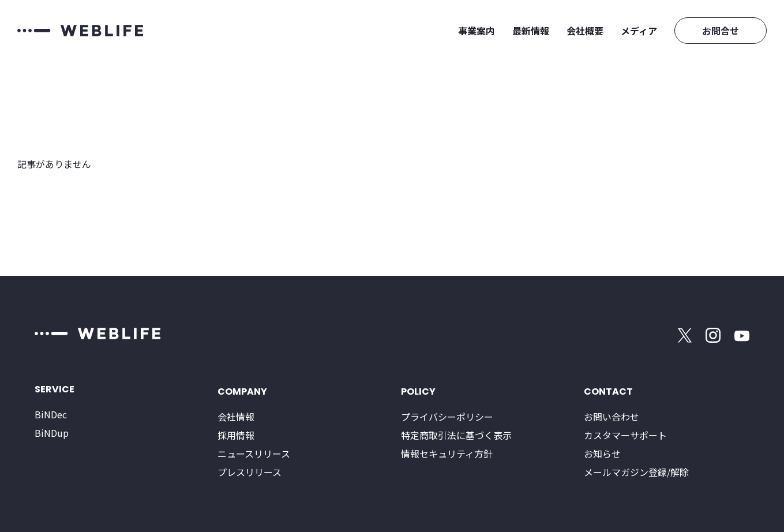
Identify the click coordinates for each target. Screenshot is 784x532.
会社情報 (236, 417)
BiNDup (52, 433)
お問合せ (721, 31)
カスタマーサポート (625, 435)
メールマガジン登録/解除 (636, 472)
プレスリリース (250, 472)
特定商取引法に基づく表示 (456, 435)
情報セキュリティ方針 (447, 454)
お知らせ (602, 454)
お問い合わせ (612, 417)
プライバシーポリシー (447, 417)
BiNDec (51, 414)
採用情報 (236, 435)
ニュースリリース (254, 454)
